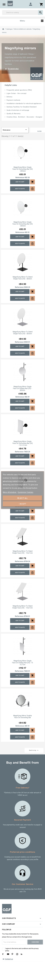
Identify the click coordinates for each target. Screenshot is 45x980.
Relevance (15, 130)
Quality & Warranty (13, 114)
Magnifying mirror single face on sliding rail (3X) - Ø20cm (22, 389)
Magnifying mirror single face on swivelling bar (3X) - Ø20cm (23, 169)
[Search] (22, 13)
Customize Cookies (25, 492)
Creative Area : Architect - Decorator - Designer (24, 117)
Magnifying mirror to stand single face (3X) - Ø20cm (23, 278)
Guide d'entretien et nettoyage (18, 110)
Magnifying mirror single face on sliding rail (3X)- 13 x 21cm (22, 663)
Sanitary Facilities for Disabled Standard (21, 107)
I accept (22, 504)
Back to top (34, 750)
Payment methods (13, 100)
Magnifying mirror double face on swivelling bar (22, 717)
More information (10, 492)
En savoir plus (12, 69)
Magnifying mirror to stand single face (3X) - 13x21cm (22, 552)
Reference (20, 178)
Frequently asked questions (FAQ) (19, 90)
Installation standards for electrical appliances (24, 103)
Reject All (22, 498)
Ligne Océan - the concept (16, 93)
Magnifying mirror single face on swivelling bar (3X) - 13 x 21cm (23, 443)
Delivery (9, 97)
